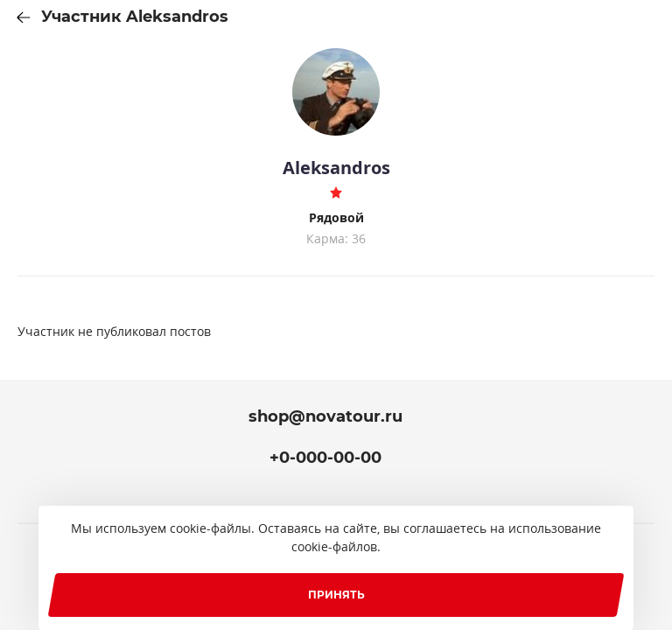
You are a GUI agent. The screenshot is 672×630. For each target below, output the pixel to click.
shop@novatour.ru (325, 416)
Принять (336, 595)
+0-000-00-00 (325, 458)
